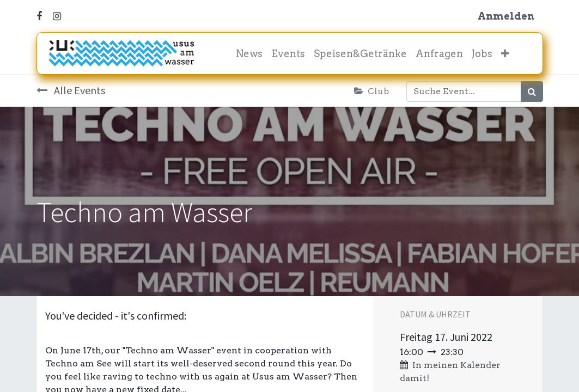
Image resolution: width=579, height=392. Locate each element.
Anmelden (506, 16)
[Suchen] (532, 91)
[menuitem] (249, 54)
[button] (505, 54)
